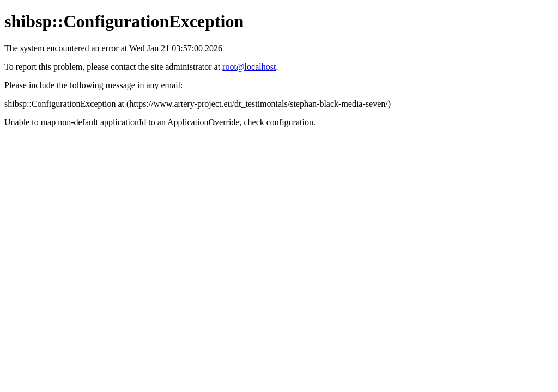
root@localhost (249, 67)
